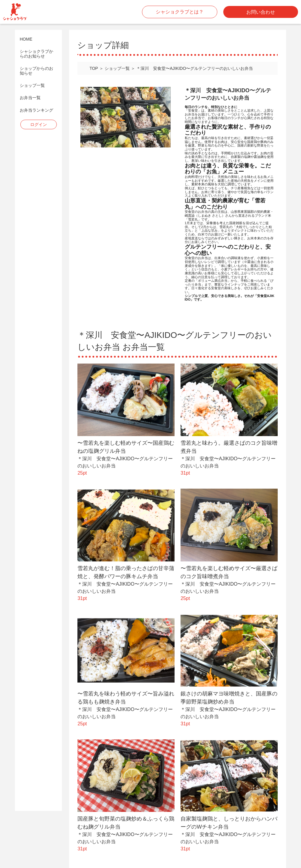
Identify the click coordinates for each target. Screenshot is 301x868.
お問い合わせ (261, 12)
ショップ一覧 (32, 86)
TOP (94, 68)
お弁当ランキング (36, 110)
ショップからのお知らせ (36, 71)
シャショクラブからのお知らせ (36, 54)
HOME (26, 39)
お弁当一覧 (30, 98)
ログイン (39, 124)
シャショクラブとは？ (180, 12)
